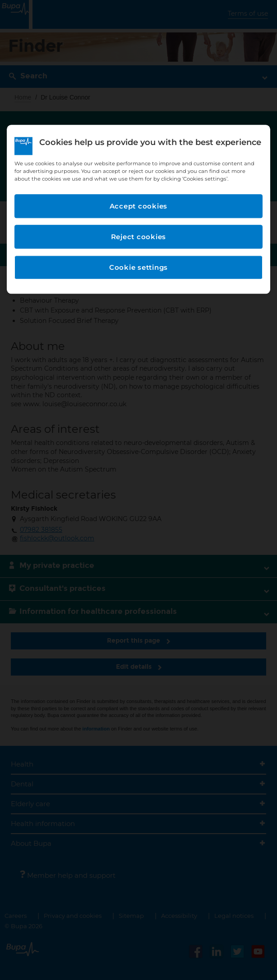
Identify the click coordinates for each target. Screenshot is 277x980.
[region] (138, 209)
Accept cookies (139, 206)
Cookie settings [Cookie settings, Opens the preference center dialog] (138, 267)
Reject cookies (139, 237)
